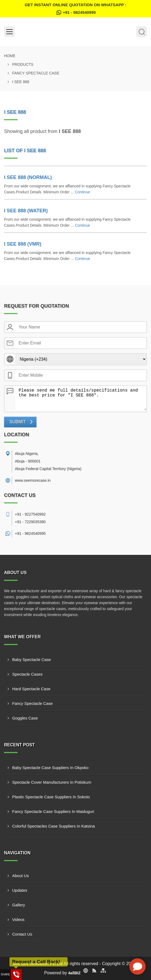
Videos (18, 919)
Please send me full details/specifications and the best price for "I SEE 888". (81, 398)
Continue (82, 192)
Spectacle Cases (27, 674)
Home (10, 56)
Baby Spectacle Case (31, 660)
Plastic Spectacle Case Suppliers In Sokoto (51, 797)
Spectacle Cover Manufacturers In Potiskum (52, 782)
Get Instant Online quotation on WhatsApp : (75, 9)
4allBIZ (74, 973)
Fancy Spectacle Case (36, 73)
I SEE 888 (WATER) (26, 211)
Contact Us (22, 934)
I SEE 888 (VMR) (23, 244)
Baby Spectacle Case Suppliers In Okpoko (50, 768)
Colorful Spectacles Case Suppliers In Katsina (53, 826)
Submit (18, 422)
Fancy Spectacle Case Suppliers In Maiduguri (53, 811)
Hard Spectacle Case (31, 689)
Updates (20, 890)
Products (23, 64)
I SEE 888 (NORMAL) (28, 177)
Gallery (19, 905)
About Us (21, 876)
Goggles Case (25, 718)
